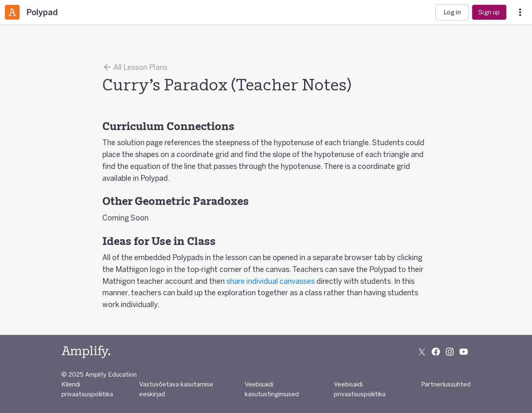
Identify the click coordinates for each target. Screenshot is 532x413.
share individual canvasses (271, 281)
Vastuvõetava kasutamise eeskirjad (176, 389)
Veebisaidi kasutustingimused (272, 389)
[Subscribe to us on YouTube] (464, 352)
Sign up (489, 12)
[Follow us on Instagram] (450, 352)
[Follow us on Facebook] (436, 352)
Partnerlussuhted (446, 384)
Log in (452, 12)
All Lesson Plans (135, 67)
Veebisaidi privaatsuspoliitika (360, 389)
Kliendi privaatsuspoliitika (87, 389)
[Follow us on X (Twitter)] (422, 352)
